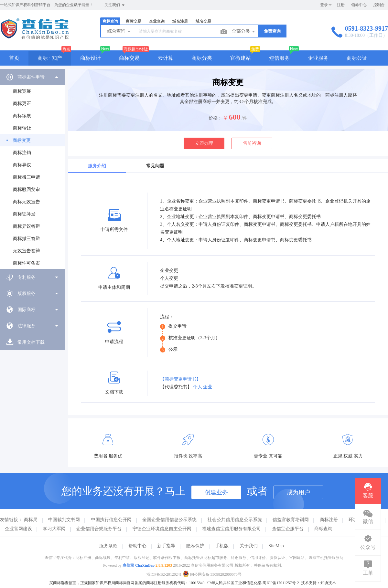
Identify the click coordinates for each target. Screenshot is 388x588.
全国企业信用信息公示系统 (169, 520)
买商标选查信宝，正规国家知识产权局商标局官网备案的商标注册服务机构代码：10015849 (127, 583)
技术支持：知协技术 (318, 583)
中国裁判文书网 (64, 520)
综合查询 (119, 32)
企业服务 (318, 58)
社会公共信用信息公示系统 (235, 520)
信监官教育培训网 (291, 520)
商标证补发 (24, 214)
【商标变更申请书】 (180, 379)
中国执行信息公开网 (111, 520)
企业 (208, 387)
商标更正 (22, 104)
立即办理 (204, 143)
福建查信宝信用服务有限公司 (232, 529)
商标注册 (329, 520)
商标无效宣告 (27, 202)
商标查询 (110, 21)
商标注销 (22, 153)
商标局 (31, 520)
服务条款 (108, 546)
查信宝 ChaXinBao (139, 565)
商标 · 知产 (50, 58)
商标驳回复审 (27, 189)
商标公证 (357, 58)
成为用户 (298, 492)
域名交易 (203, 21)
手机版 (222, 546)
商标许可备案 (27, 263)
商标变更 (22, 140)
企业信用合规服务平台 (99, 529)
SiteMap (276, 546)
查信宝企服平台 (288, 529)
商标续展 (22, 116)
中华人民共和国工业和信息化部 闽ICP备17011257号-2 (253, 583)
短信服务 (279, 58)
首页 (14, 58)
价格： (215, 118)
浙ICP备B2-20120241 (164, 574)
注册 (341, 5)
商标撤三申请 (27, 177)
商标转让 (22, 128)
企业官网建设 (18, 529)
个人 (198, 387)
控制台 (379, 5)
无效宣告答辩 (27, 251)
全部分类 (244, 32)
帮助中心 (137, 546)
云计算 (166, 58)
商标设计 (91, 58)
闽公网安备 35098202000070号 (212, 574)
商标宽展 (22, 91)
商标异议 (22, 165)
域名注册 (180, 21)
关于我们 (249, 546)
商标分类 (202, 58)
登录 (324, 5)
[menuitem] (32, 169)
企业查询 (157, 21)
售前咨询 (252, 143)
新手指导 (166, 546)
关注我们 (115, 5)
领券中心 (359, 5)
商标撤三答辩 (27, 239)
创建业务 (216, 492)
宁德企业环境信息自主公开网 (162, 529)
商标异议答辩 (27, 226)
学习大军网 (54, 529)
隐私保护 (195, 546)
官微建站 (241, 58)
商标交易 (134, 21)
